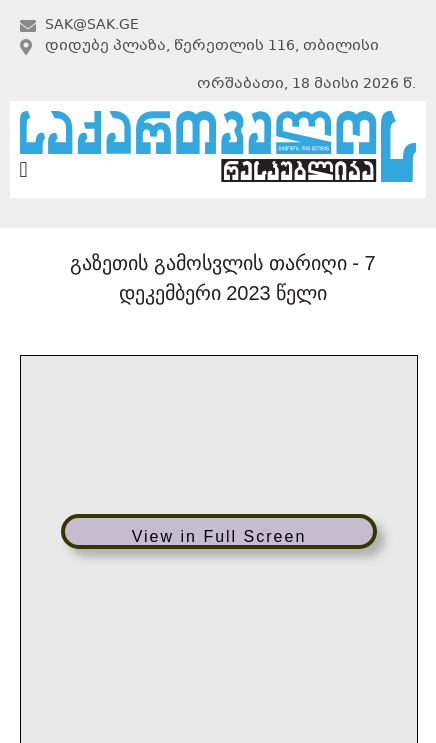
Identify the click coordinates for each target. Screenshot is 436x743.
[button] (23, 170)
